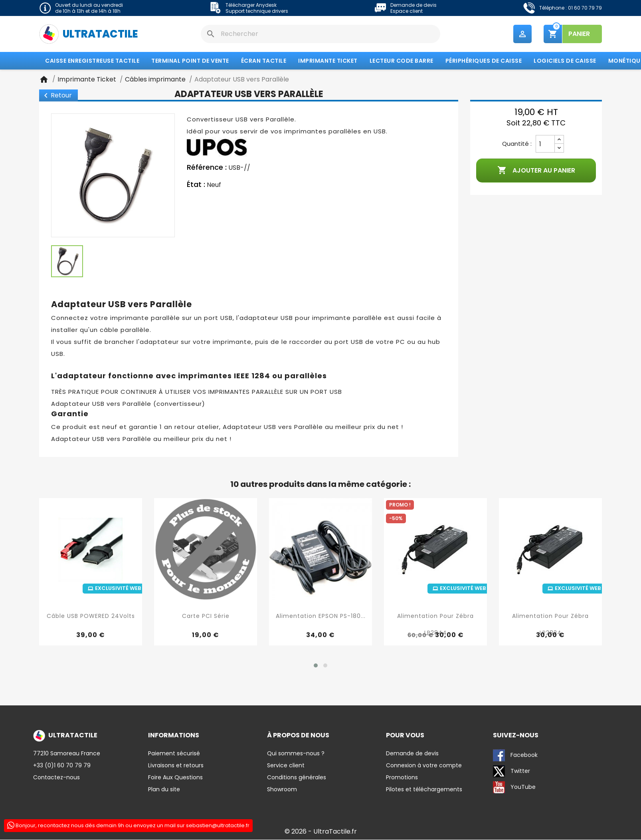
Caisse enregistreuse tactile (92, 61)
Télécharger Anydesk (251, 5)
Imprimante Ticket (328, 61)
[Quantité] (545, 144)
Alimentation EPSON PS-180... (321, 616)
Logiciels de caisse (565, 61)
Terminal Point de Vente (190, 61)
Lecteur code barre (402, 61)
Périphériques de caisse (484, 61)
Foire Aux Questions (175, 778)
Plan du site (164, 790)
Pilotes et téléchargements (424, 790)
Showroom (282, 790)
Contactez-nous (56, 778)
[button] (316, 666)
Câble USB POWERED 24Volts (91, 616)
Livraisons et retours (176, 766)
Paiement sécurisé (174, 754)
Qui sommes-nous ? (296, 754)
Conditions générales (297, 778)
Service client (286, 766)
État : (196, 185)
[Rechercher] (320, 34)
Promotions (402, 778)
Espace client (407, 11)
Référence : (207, 168)
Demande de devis (413, 5)
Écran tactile (264, 61)
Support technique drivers (257, 11)
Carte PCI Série (206, 616)
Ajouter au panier (536, 171)
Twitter (511, 772)
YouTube (514, 788)
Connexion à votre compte (424, 766)
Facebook (515, 756)
